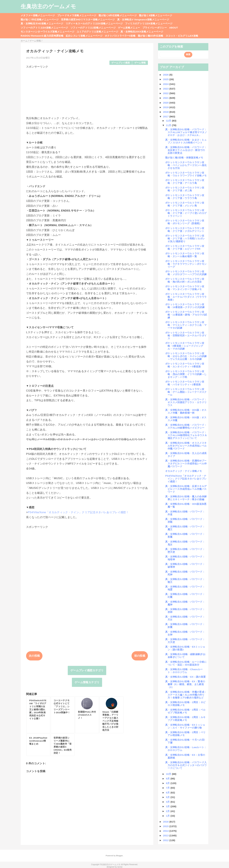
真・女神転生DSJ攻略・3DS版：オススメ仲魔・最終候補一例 (186, 411)
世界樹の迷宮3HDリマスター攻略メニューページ (88, 19)
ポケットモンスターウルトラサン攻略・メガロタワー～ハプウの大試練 (186, 273)
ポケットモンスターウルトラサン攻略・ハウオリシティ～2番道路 (185, 383)
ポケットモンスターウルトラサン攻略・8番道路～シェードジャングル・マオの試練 (185, 346)
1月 (168, 816)
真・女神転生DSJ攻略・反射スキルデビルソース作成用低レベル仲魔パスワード (186, 489)
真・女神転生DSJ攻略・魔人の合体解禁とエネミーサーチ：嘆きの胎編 (186, 498)
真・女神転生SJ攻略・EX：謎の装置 (185, 677)
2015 (166, 826)
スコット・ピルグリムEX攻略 (182, 36)
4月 (168, 802)
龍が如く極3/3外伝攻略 (151, 36)
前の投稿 (140, 656)
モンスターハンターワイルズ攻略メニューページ (47, 32)
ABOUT (174, 28)
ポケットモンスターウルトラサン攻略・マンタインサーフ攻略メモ (185, 288)
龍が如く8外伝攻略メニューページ (118, 15)
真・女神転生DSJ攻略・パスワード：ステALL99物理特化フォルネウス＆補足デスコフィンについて (186, 435)
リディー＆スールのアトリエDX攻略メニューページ (94, 23)
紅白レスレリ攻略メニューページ (84, 36)
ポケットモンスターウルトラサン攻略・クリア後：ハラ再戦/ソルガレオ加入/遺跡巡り (185, 238)
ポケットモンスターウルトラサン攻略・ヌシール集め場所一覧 (185, 255)
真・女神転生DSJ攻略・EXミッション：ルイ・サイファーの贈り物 (185, 726)
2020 (166, 103)
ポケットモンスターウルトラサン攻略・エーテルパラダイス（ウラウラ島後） (186, 297)
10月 (169, 774)
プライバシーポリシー (155, 28)
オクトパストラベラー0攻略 (120, 36)
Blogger (119, 856)
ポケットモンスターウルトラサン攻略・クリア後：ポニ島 (185, 189)
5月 (168, 797)
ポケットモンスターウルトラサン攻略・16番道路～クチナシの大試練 (185, 306)
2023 (166, 89)
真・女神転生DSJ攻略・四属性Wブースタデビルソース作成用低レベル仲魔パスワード (186, 464)
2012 (166, 840)
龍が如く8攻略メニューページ (156, 15)
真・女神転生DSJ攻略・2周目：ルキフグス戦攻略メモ (185, 719)
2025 (166, 79)
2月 (168, 811)
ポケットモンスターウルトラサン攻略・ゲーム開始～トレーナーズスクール (186, 392)
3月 (168, 806)
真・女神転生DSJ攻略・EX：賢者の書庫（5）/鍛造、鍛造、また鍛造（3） (185, 684)
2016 (166, 822)
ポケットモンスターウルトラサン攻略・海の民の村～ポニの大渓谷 (185, 280)
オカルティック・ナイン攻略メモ (184, 471)
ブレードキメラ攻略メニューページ (77, 15)
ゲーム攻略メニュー (129, 28)
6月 (168, 793)
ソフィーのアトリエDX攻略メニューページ (44, 28)
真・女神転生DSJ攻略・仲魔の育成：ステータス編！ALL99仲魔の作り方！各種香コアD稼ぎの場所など (186, 695)
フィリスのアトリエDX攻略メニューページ (149, 23)
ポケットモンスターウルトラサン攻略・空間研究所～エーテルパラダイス (186, 335)
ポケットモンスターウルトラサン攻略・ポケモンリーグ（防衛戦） (185, 222)
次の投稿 (34, 656)
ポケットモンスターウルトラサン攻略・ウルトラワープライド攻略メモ (186, 174)
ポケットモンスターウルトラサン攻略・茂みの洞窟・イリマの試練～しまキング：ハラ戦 (186, 374)
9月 (168, 779)
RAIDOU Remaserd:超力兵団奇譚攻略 (42, 36)
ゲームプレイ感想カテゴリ (87, 670)
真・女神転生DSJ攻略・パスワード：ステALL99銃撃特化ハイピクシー (186, 426)
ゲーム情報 (140, 63)
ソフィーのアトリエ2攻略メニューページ (93, 28)
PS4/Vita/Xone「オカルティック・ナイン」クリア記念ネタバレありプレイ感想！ (78, 512)
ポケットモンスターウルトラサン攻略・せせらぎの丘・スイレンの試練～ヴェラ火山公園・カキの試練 (186, 356)
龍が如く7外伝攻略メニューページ (40, 19)
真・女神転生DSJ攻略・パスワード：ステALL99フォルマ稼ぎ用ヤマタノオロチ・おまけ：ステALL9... (186, 132)
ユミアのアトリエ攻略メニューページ (97, 32)
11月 (169, 125)
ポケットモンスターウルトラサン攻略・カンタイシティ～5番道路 (185, 365)
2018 (166, 112)
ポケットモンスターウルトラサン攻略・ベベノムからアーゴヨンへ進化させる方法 (186, 165)
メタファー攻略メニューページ (38, 15)
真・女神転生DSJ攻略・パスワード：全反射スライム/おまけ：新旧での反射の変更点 (186, 150)
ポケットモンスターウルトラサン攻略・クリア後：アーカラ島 (185, 182)
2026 (166, 75)
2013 (166, 835)
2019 (166, 107)
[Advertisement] (87, 91)
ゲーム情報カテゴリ (87, 682)
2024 (166, 84)
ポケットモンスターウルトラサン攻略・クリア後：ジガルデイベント (185, 230)
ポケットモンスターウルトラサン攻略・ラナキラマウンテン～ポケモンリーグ (186, 264)
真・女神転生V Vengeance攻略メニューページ (143, 19)
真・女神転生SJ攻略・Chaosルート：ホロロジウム (184, 671)
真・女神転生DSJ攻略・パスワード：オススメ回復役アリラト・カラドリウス (186, 402)
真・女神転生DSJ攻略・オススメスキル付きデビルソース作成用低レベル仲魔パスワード (186, 446)
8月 (168, 783)
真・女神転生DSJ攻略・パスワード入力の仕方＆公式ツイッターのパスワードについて (186, 765)
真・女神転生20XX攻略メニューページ (142, 32)
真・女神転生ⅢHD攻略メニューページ (42, 23)
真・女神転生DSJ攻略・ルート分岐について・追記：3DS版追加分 (186, 663)
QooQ (120, 867)
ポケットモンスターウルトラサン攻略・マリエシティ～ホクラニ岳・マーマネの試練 (186, 325)
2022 (166, 93)
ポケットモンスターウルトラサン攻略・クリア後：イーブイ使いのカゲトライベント (186, 213)
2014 (166, 831)
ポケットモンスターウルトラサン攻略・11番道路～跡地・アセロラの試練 (186, 315)
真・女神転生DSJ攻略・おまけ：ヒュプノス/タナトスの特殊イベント (186, 141)
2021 (166, 98)
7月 (168, 788)
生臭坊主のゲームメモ (48, 6)
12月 (169, 121)
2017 (166, 116)
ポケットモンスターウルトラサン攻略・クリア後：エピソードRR (185, 247)
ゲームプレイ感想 (121, 63)
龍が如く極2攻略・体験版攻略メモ (184, 158)
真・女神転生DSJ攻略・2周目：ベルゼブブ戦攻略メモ (185, 711)
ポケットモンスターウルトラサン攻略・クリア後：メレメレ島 (185, 204)
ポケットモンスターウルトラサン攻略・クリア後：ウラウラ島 (185, 197)
